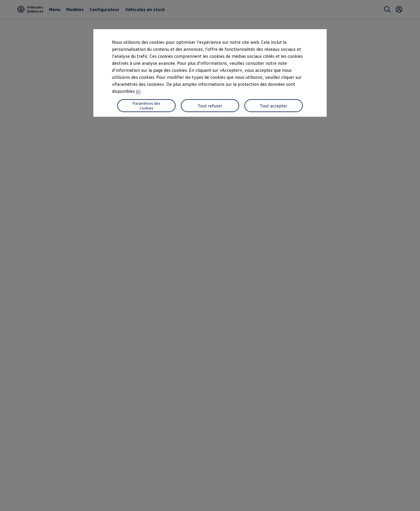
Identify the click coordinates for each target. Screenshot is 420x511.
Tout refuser (210, 106)
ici (138, 91)
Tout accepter (274, 106)
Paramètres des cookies (146, 105)
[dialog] (210, 256)
